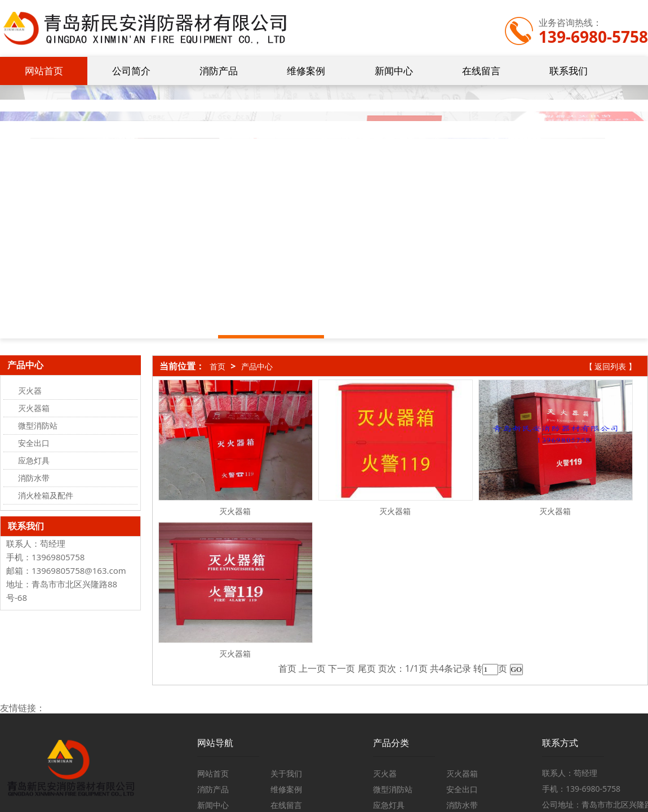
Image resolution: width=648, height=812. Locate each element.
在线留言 (481, 71)
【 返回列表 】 (611, 366)
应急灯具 (389, 805)
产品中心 (257, 366)
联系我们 (569, 71)
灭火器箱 (235, 511)
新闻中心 (394, 71)
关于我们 (286, 773)
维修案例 (306, 71)
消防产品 (219, 71)
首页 (218, 366)
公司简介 (131, 71)
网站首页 (44, 71)
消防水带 (462, 805)
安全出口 (462, 789)
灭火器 (385, 773)
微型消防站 (393, 789)
